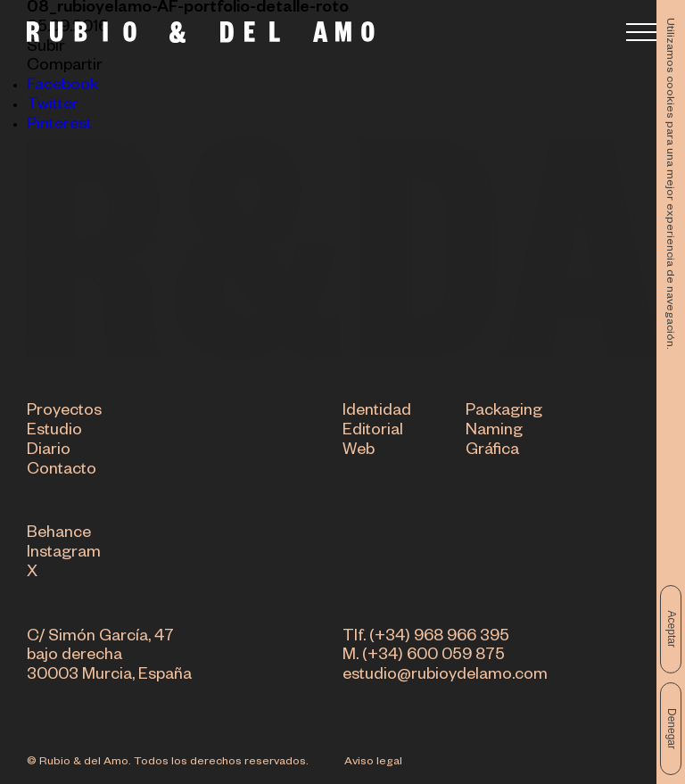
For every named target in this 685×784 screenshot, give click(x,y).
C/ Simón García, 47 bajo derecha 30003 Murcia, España (109, 658)
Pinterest (59, 126)
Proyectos (64, 413)
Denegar (672, 729)
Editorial (373, 433)
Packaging (504, 413)
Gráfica (492, 452)
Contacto (62, 472)
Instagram (64, 555)
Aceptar (672, 629)
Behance (59, 536)
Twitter (53, 106)
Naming (494, 433)
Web (359, 452)
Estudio (54, 433)
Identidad (377, 413)
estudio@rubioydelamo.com (445, 678)
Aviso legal (373, 763)
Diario (49, 452)
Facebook (62, 87)
